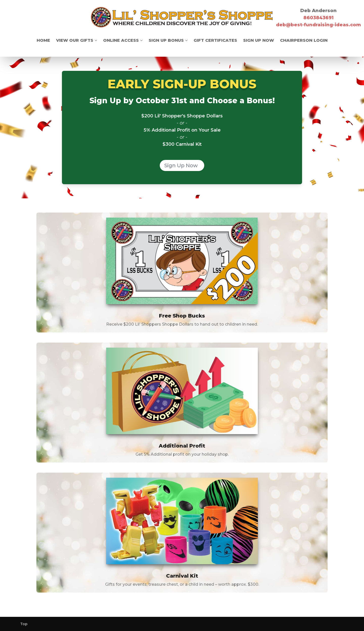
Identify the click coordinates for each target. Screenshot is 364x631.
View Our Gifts (77, 40)
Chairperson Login (304, 40)
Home (43, 40)
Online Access (123, 40)
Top (24, 624)
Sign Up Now (259, 40)
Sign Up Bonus (168, 40)
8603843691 (318, 18)
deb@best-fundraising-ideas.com (318, 25)
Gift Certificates (215, 40)
